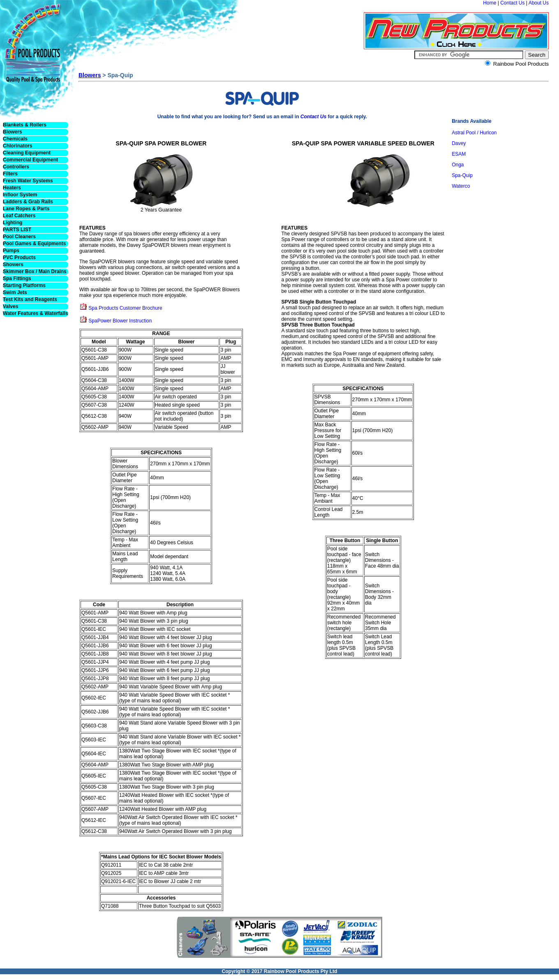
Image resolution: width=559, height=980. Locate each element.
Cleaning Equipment (27, 153)
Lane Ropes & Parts (26, 209)
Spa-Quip (462, 175)
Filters (10, 174)
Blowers (13, 132)
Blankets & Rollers (25, 125)
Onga (458, 165)
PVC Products (19, 258)
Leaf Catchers (19, 216)
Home (490, 3)
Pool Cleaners (19, 237)
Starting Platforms (24, 285)
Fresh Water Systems (28, 181)
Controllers (16, 167)
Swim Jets (15, 292)
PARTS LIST (17, 230)
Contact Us (512, 3)
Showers (13, 265)
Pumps (11, 251)
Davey (459, 143)
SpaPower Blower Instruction (120, 321)
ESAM (459, 154)
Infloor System (20, 195)
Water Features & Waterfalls (36, 313)
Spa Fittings (17, 278)
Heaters (12, 188)
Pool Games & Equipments (34, 244)
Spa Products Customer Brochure (125, 308)
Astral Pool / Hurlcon (474, 133)
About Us (539, 3)
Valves (10, 306)
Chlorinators (17, 146)
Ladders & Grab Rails (28, 202)
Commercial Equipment (30, 160)
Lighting (13, 223)
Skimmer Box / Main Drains (35, 271)
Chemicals (15, 139)
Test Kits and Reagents (30, 299)
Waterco (461, 186)
